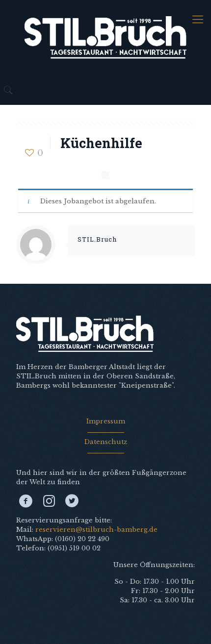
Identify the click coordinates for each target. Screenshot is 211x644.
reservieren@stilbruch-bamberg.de (96, 530)
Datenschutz (106, 442)
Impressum (106, 421)
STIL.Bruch (97, 239)
